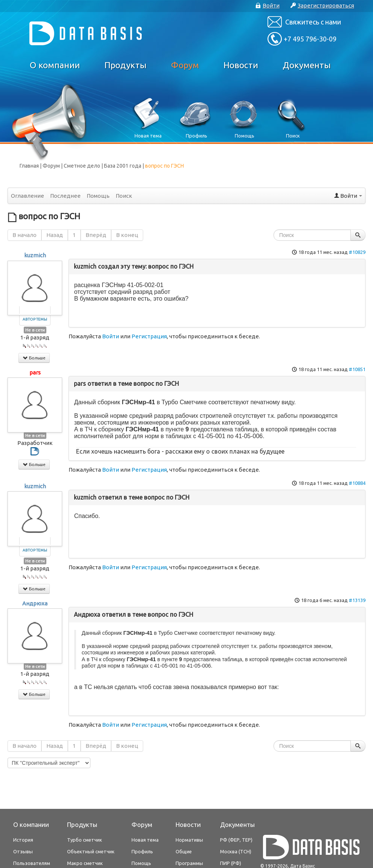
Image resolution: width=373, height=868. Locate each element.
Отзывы (23, 851)
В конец (127, 235)
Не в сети (35, 330)
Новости (241, 65)
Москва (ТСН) (236, 851)
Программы (189, 863)
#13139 (357, 600)
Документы (307, 65)
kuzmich (35, 255)
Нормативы (189, 840)
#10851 (357, 369)
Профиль (142, 851)
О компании (55, 65)
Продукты (125, 65)
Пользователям (32, 863)
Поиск (124, 196)
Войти (111, 336)
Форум (185, 65)
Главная (29, 166)
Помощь (98, 196)
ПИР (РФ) (231, 863)
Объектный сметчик (91, 851)
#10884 (357, 483)
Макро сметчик (85, 863)
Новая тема (145, 840)
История (23, 840)
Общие (184, 851)
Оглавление (28, 196)
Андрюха (35, 603)
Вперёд (96, 235)
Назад (55, 235)
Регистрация (149, 336)
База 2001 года (123, 166)
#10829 (357, 252)
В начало (24, 235)
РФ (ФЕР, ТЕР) (236, 840)
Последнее (65, 196)
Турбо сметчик (85, 840)
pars (35, 372)
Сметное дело (82, 166)
